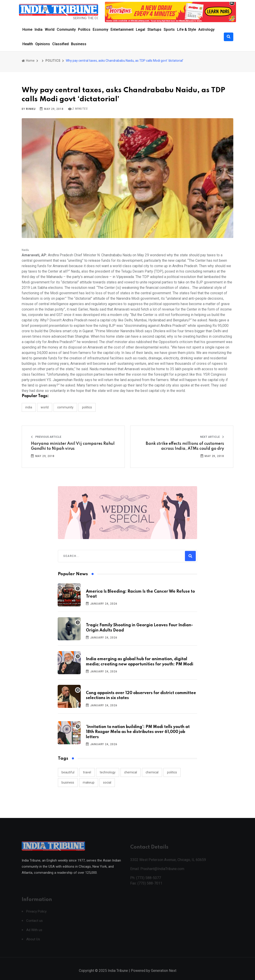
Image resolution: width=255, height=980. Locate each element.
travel (87, 772)
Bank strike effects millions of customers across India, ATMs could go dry (185, 446)
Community (66, 29)
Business (79, 44)
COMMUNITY (65, 407)
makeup (89, 782)
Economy (100, 29)
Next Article (212, 437)
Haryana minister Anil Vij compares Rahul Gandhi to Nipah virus (73, 446)
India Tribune (118, 975)
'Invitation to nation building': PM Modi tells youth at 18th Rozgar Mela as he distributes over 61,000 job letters (138, 732)
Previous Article (46, 437)
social (107, 782)
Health (28, 44)
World (50, 29)
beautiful (68, 772)
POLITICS (53, 61)
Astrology (206, 29)
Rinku (31, 109)
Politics (84, 29)
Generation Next (164, 975)
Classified (60, 44)
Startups (154, 29)
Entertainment (122, 29)
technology (108, 772)
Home (27, 29)
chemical (131, 772)
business (68, 782)
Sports (169, 29)
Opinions (43, 44)
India (39, 29)
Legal (140, 29)
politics (172, 772)
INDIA (29, 407)
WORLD (45, 407)
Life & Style (187, 29)
